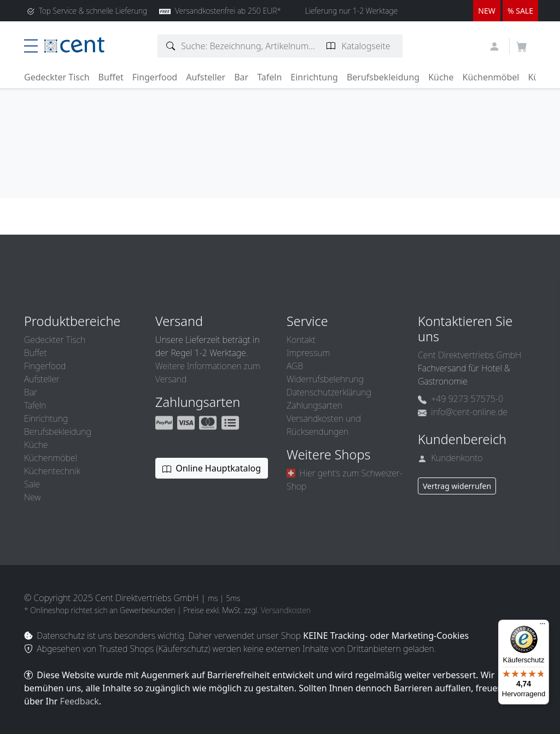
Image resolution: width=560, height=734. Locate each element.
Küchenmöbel (491, 77)
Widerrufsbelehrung (325, 379)
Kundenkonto (450, 458)
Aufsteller (206, 77)
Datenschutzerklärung (329, 392)
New (32, 497)
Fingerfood (155, 77)
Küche (441, 77)
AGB (295, 366)
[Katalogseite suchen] (331, 46)
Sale (32, 484)
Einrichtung (314, 77)
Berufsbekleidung (383, 77)
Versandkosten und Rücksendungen (324, 425)
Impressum (308, 353)
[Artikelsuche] (171, 46)
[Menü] (542, 626)
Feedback (80, 701)
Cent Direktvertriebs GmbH (469, 355)
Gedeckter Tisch (57, 77)
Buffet (111, 77)
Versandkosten (286, 610)
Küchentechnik (52, 471)
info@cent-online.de (463, 412)
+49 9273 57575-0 (460, 399)
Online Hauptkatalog (212, 468)
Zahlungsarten (314, 405)
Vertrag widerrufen (457, 486)
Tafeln (269, 77)
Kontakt (301, 340)
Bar (241, 77)
